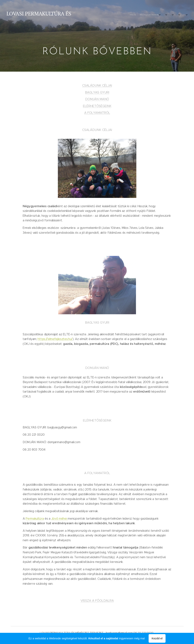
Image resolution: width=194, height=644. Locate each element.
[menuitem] (155, 15)
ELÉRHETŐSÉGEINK (97, 106)
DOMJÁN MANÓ (97, 99)
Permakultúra (35, 519)
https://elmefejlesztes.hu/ (55, 339)
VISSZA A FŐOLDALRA (97, 601)
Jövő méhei (59, 519)
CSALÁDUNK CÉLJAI (97, 85)
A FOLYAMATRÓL (97, 113)
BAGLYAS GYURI (97, 92)
